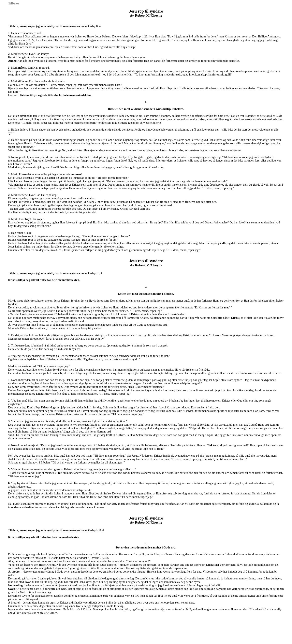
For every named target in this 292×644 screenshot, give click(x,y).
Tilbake (13, 3)
